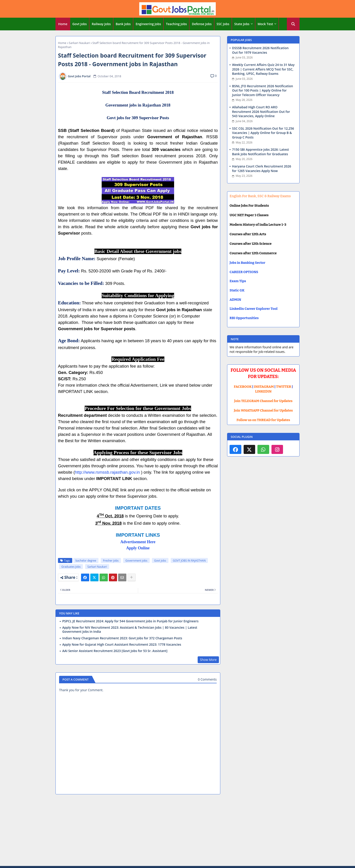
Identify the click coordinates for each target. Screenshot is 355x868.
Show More (208, 660)
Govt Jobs (80, 24)
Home (63, 24)
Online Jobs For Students (249, 206)
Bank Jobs (123, 24)
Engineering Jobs (148, 24)
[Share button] (132, 577)
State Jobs (242, 24)
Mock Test (265, 24)
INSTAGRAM (264, 387)
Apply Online (138, 548)
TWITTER (283, 387)
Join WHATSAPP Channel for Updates (263, 410)
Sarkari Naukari (79, 43)
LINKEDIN (263, 391)
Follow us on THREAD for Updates (263, 420)
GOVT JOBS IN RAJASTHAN (189, 561)
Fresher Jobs (111, 561)
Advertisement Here (138, 542)
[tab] (63, 24)
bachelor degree (86, 561)
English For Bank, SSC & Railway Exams (260, 196)
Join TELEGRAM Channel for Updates (263, 401)
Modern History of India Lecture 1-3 (258, 225)
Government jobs (136, 561)
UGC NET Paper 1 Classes (249, 215)
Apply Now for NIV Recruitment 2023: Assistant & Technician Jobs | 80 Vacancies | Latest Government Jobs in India (130, 630)
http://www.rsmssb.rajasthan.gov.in (107, 472)
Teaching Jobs (176, 24)
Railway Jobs (101, 24)
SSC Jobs (223, 24)
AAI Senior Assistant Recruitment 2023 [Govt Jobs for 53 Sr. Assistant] (115, 651)
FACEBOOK (243, 387)
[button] (293, 24)
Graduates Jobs (71, 567)
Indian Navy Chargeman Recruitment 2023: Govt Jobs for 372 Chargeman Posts (122, 638)
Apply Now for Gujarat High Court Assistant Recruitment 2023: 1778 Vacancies (122, 645)
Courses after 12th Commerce (253, 253)
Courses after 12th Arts (248, 234)
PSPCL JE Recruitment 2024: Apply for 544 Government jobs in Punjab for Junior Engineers (130, 621)
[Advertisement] (177, 831)
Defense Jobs (202, 24)
